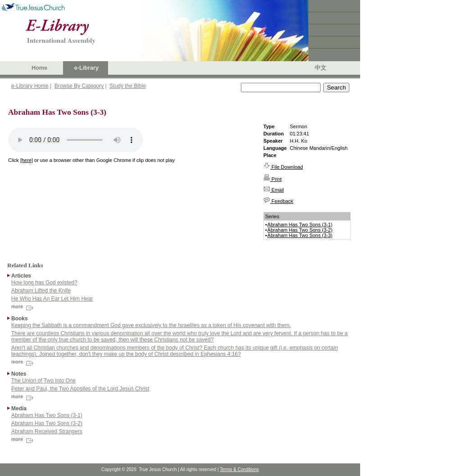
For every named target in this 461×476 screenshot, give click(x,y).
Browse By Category (79, 86)
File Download (283, 167)
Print (273, 179)
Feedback (278, 201)
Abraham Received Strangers (47, 431)
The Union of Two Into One (43, 381)
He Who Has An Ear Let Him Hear (52, 299)
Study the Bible (128, 86)
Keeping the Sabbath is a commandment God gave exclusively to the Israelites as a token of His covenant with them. (151, 325)
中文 (321, 68)
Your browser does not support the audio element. (76, 140)
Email (274, 190)
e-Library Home (30, 86)
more (23, 306)
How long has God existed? (44, 283)
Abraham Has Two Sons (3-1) (300, 225)
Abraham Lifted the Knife (41, 291)
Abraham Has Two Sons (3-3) (300, 235)
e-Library (86, 68)
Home (39, 68)
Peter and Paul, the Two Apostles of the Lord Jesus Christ (80, 389)
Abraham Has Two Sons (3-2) (300, 230)
